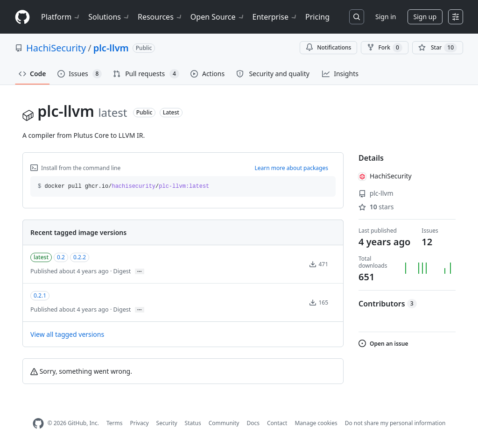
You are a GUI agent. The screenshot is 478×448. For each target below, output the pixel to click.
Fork (384, 48)
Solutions (109, 17)
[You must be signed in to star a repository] (438, 48)
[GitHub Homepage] (38, 423)
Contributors (388, 304)
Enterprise (275, 17)
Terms (115, 423)
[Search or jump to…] (357, 17)
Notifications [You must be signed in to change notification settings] (328, 47)
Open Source (218, 17)
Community (224, 423)
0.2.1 (40, 295)
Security (167, 423)
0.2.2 (80, 257)
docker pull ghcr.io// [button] (123, 186)
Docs (253, 423)
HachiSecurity (56, 48)
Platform (61, 17)
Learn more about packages (291, 168)
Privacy (140, 423)
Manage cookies (316, 423)
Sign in (386, 17)
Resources (160, 17)
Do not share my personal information (395, 423)
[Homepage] (22, 17)
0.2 (61, 257)
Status (193, 423)
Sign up (425, 17)
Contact (277, 423)
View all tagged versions (67, 334)
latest (41, 257)
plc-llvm (111, 48)
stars (376, 207)
